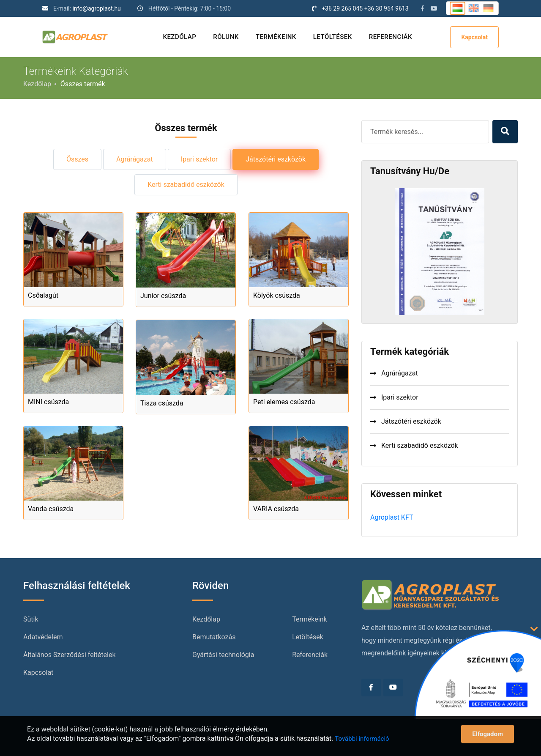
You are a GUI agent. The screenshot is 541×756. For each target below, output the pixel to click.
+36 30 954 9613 (387, 8)
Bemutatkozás (214, 637)
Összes (77, 159)
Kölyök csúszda (277, 295)
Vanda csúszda (51, 509)
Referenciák (391, 37)
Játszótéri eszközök (276, 159)
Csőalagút (43, 295)
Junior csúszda (163, 296)
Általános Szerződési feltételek (70, 655)
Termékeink (276, 37)
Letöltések (333, 37)
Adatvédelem (43, 637)
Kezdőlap (179, 37)
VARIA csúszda (276, 509)
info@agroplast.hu (96, 8)
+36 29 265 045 (342, 8)
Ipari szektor (199, 159)
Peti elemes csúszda (284, 402)
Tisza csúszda (162, 403)
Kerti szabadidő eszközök (186, 185)
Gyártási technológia (223, 655)
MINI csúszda (48, 402)
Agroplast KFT (392, 517)
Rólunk (226, 37)
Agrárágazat (135, 159)
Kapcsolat (474, 37)
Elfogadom (488, 734)
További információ (362, 739)
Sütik (31, 619)
